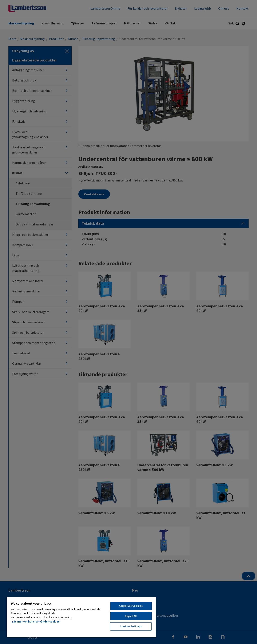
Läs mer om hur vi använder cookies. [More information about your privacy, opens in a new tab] (36, 622)
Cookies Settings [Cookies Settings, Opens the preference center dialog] (131, 626)
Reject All (131, 616)
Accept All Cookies (131, 606)
